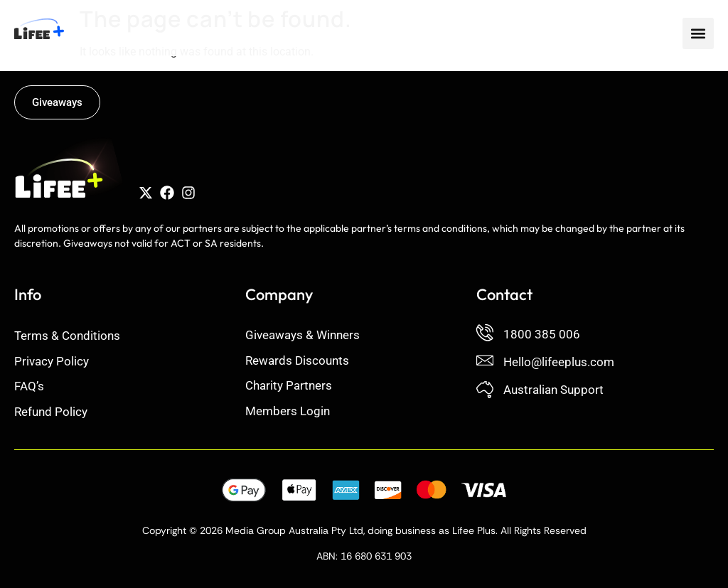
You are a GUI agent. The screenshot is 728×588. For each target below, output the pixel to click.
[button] (698, 33)
